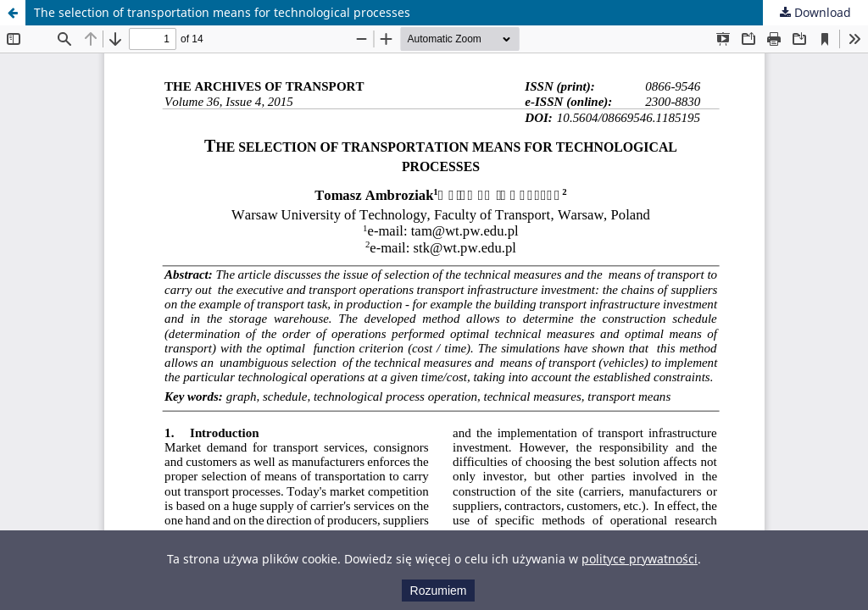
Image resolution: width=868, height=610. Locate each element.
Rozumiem (439, 591)
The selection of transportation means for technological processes (222, 12)
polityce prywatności (640, 559)
